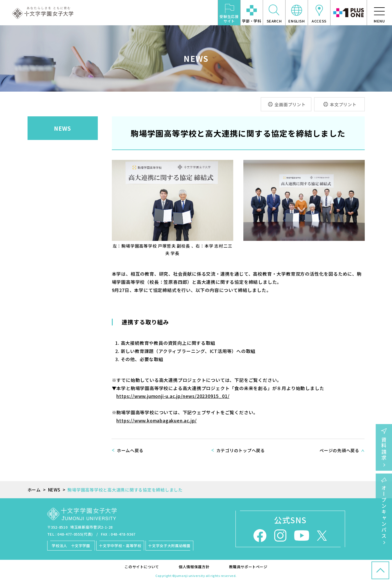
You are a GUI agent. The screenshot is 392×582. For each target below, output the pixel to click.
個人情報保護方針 (194, 567)
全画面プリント (290, 104)
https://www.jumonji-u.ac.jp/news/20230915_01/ (173, 396)
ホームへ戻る (130, 450)
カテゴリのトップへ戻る (241, 450)
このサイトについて (142, 567)
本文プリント (343, 104)
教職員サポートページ (248, 567)
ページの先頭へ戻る (339, 450)
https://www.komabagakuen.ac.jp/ (157, 420)
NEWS (63, 128)
